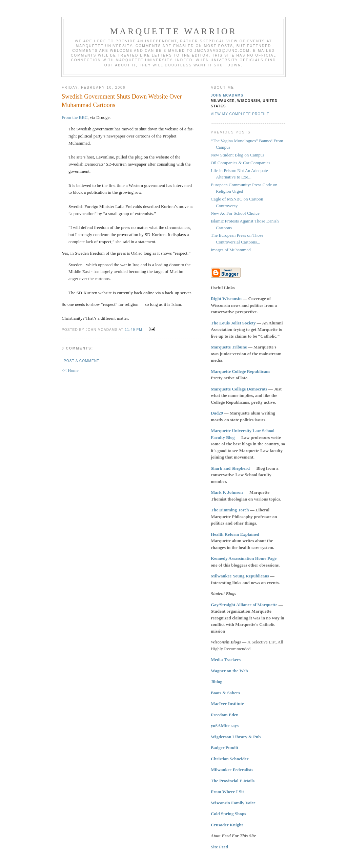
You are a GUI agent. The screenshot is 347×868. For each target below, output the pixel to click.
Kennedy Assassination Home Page (244, 558)
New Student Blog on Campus (238, 155)
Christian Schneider (230, 759)
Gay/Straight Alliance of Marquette (244, 605)
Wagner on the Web (229, 671)
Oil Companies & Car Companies (240, 163)
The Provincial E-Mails (233, 781)
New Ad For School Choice (235, 213)
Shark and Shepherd (230, 468)
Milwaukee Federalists (232, 770)
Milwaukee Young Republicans (240, 576)
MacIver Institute (227, 704)
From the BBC (75, 117)
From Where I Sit (227, 792)
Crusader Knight (227, 825)
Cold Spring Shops (228, 814)
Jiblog (217, 682)
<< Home (70, 370)
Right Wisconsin (226, 299)
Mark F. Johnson (227, 492)
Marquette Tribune (229, 347)
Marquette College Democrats (239, 389)
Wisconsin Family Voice (233, 803)
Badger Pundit (224, 748)
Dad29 (217, 413)
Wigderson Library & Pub (236, 737)
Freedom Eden (225, 715)
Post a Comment (81, 361)
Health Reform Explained (235, 534)
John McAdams (227, 95)
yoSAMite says (225, 726)
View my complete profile (240, 114)
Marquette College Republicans (240, 371)
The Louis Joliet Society (233, 323)
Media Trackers (226, 660)
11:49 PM (133, 330)
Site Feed (219, 847)
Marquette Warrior (174, 31)
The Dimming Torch (230, 510)
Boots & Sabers (225, 693)
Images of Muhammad (231, 250)
